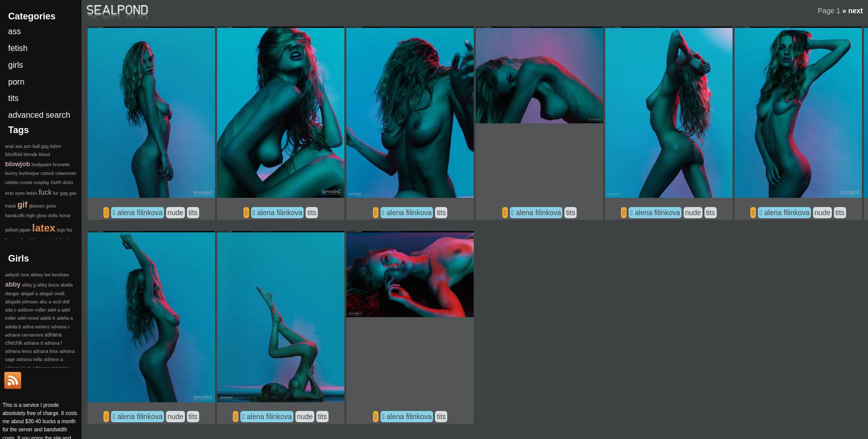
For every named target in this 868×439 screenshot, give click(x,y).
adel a (54, 310)
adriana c (60, 327)
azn (28, 146)
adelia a (65, 318)
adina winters (36, 327)
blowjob (18, 164)
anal (9, 146)
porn (16, 82)
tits (193, 213)
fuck (45, 192)
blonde (30, 154)
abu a (46, 302)
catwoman (65, 173)
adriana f (53, 343)
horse (65, 216)
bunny (11, 173)
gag (64, 193)
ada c (11, 310)
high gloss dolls (42, 216)
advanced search (39, 115)
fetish (18, 48)
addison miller (32, 310)
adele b (48, 318)
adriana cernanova (24, 335)
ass (15, 31)
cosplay (42, 183)
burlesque (29, 173)
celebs (12, 183)
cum (56, 182)
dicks (68, 183)
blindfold (14, 154)
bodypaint (42, 165)
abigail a (30, 294)
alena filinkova (140, 213)
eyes (20, 193)
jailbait (12, 230)
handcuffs (15, 216)
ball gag (41, 146)
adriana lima (46, 351)
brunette (61, 165)
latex (44, 228)
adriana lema (18, 351)
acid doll (61, 302)
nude (175, 213)
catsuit (47, 173)
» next (853, 11)
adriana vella (29, 359)
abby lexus (48, 285)
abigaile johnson (22, 302)
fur (56, 193)
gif (22, 205)
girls (16, 65)
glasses (37, 206)
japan (25, 230)
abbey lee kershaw (50, 275)
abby (13, 284)
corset (26, 183)
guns (51, 206)
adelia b (13, 327)
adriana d (34, 343)
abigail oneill (52, 294)
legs (61, 230)
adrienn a (53, 359)
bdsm (56, 146)
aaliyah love (17, 275)
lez (70, 230)
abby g (29, 285)
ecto (9, 193)
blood (44, 154)
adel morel (28, 318)
